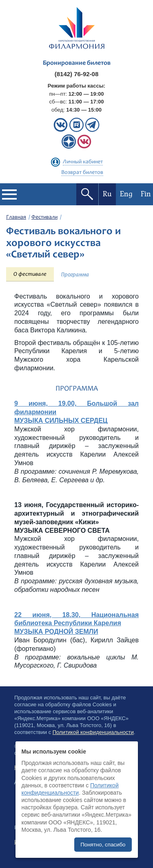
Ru (107, 194)
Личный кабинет (83, 162)
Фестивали (44, 218)
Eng (126, 194)
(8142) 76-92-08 (77, 74)
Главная (16, 218)
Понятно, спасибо (103, 845)
